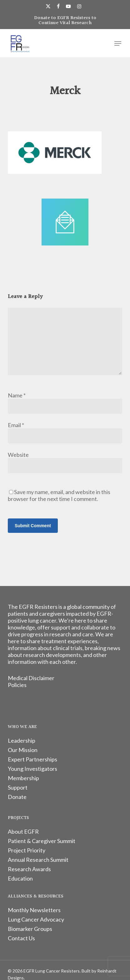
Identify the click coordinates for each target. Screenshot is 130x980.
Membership (23, 778)
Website (18, 455)
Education (20, 878)
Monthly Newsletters (34, 910)
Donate (17, 797)
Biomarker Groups (30, 929)
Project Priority (27, 850)
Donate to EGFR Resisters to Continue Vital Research (65, 20)
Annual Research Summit (38, 860)
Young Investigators (32, 769)
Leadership (22, 740)
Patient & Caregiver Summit (42, 841)
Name (17, 395)
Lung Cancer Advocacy (36, 919)
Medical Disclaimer (31, 678)
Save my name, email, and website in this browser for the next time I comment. (59, 495)
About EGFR (23, 831)
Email (16, 425)
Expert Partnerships (32, 759)
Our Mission (23, 750)
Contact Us (21, 938)
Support (18, 787)
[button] (118, 43)
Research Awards (29, 869)
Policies (17, 685)
